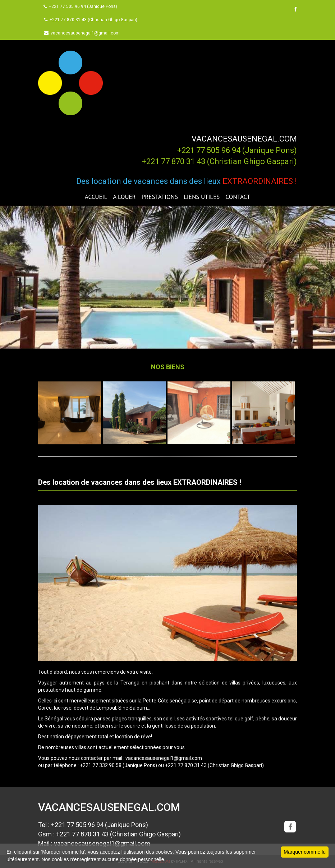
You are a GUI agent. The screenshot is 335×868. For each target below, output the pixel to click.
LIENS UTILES (202, 197)
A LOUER (124, 197)
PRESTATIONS (160, 197)
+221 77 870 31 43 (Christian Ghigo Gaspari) (91, 20)
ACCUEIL (96, 197)
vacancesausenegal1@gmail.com (82, 33)
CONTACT (238, 197)
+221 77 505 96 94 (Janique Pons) (80, 6)
